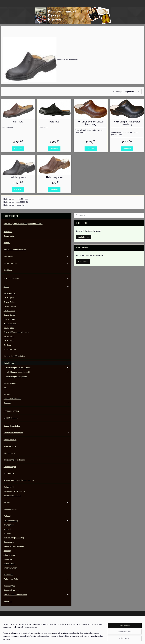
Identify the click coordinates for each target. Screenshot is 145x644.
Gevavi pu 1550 (10, 323)
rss (69, 639)
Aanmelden (83, 261)
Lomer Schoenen (11, 418)
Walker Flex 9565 (36, 579)
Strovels (36, 502)
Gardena (7, 345)
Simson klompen (10, 509)
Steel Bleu (8, 601)
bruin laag (18, 122)
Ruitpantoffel (9, 487)
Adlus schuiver (10, 555)
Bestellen (18, 149)
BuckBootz (8, 232)
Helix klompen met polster (14, 205)
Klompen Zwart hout (12, 590)
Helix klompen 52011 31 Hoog (16, 199)
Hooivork (7, 533)
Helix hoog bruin (54, 177)
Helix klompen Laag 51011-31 (16, 202)
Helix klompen (36, 363)
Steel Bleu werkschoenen (14, 546)
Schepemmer (9, 542)
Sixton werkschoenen (12, 495)
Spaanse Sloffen (10, 446)
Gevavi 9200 (9, 341)
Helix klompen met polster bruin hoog (91, 123)
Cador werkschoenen (12, 399)
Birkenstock (36, 256)
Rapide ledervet (10, 440)
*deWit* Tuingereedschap (14, 538)
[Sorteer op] (132, 91)
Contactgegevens (8, 625)
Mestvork (7, 529)
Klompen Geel (9, 586)
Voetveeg (7, 551)
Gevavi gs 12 (9, 298)
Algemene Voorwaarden (11, 623)
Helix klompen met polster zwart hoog (127, 123)
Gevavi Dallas (9, 302)
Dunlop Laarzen (36, 263)
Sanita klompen (10, 467)
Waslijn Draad (9, 563)
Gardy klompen (10, 293)
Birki (5, 387)
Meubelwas (8, 575)
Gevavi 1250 (9, 336)
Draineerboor (9, 525)
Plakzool (7, 516)
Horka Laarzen (10, 349)
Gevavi (36, 287)
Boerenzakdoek (10, 383)
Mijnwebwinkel (101, 639)
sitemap (64, 639)
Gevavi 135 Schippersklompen (16, 332)
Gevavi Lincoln (10, 306)
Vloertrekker (8, 559)
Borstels (7, 394)
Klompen (36, 403)
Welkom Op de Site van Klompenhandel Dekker (23, 224)
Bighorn (7, 243)
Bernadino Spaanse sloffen (15, 249)
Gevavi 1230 (9, 328)
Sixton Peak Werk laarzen (14, 491)
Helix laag (54, 122)
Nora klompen (9, 473)
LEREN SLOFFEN (11, 411)
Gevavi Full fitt (9, 319)
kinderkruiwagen (10, 568)
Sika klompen (9, 453)
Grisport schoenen (36, 278)
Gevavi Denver (10, 315)
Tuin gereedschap (36, 521)
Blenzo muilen (9, 236)
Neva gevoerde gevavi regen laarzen (19, 480)
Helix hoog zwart (18, 177)
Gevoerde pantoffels (12, 426)
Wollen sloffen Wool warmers (36, 595)
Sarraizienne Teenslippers (14, 460)
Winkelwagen (84, 237)
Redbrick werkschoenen (36, 433)
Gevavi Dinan (9, 311)
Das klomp (8, 270)
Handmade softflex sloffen (14, 356)
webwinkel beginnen (79, 639)
